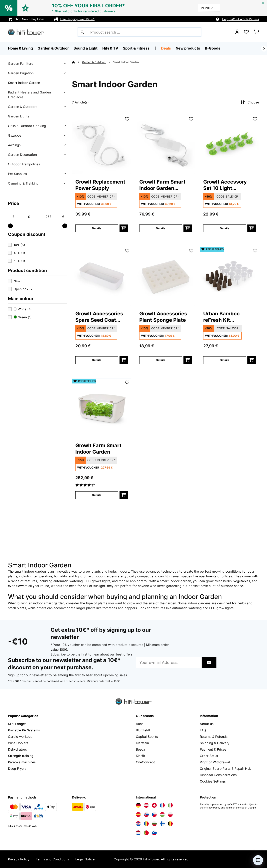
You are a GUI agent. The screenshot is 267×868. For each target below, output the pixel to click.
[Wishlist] (246, 32)
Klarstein (142, 743)
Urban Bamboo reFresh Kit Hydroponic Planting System (228, 317)
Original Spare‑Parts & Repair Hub (226, 769)
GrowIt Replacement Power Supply (100, 185)
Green (23, 317)
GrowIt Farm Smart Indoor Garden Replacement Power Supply (164, 185)
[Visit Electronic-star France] (162, 805)
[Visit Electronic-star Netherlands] (138, 833)
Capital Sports (147, 737)
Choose (249, 102)
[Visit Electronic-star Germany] (138, 805)
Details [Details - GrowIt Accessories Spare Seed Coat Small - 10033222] (97, 360)
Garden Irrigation (21, 73)
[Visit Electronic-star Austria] (146, 805)
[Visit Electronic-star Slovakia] (146, 814)
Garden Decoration (22, 155)
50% (19, 261)
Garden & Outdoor (94, 62)
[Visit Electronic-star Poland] (170, 814)
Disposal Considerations (218, 775)
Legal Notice (85, 859)
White (23, 309)
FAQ (203, 730)
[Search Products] (139, 32)
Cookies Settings (213, 781)
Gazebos (15, 135)
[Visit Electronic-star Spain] (138, 814)
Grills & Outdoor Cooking (27, 126)
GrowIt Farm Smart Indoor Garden (98, 449)
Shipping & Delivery (215, 743)
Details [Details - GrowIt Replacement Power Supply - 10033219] (97, 228)
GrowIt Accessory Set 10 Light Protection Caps (225, 185)
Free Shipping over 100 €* (77, 19)
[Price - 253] (55, 217)
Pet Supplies (17, 174)
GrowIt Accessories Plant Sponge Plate (163, 317)
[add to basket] (124, 228)
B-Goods (213, 48)
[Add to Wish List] (127, 119)
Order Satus (209, 756)
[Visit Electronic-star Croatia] (138, 824)
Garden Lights (19, 116)
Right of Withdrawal (215, 762)
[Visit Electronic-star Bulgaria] (154, 824)
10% (19, 245)
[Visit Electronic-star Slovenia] (154, 833)
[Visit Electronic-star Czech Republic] (154, 814)
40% (19, 253)
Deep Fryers (17, 769)
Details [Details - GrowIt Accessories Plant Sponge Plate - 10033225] (161, 360)
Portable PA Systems (24, 730)
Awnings (14, 145)
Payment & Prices (213, 749)
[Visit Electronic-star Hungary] (162, 814)
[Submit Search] (82, 32)
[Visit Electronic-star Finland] (162, 824)
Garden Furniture (21, 64)
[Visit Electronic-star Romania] (146, 824)
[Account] (237, 32)
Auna (140, 724)
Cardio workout (20, 737)
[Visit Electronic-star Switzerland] (154, 805)
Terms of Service (235, 808)
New (20, 281)
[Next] (264, 49)
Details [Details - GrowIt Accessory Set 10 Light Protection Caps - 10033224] (225, 228)
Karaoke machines (22, 762)
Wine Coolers (18, 743)
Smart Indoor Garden (24, 83)
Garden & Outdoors (23, 107)
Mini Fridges (17, 724)
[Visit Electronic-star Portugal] (146, 833)
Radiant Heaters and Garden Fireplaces (29, 95)
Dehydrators (17, 749)
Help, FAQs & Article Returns (241, 19)
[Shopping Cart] (256, 32)
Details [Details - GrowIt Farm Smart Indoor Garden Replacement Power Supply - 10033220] (161, 228)
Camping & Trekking (23, 183)
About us (207, 724)
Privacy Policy (212, 808)
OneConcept (145, 762)
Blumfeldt (143, 730)
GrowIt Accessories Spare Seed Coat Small (99, 317)
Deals (166, 48)
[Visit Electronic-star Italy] (170, 805)
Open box (24, 289)
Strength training (21, 756)
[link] (102, 144)
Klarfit (140, 756)
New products (188, 48)
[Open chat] (258, 860)
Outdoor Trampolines (24, 164)
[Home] (77, 62)
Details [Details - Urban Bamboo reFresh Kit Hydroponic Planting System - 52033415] (225, 360)
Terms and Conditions (52, 859)
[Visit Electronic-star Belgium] (170, 824)
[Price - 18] (20, 217)
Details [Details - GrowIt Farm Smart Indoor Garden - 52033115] (97, 495)
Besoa (140, 749)
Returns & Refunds (214, 737)
